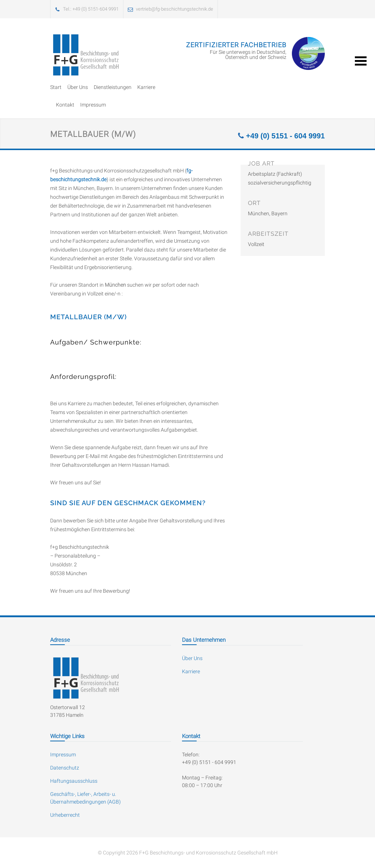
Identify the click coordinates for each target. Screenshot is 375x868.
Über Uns (78, 87)
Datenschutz (65, 768)
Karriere (146, 87)
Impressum (93, 105)
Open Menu (361, 61)
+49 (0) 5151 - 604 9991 (284, 136)
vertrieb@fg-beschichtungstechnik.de (174, 9)
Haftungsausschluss (74, 781)
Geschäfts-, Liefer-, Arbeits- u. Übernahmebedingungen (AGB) (86, 798)
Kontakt (65, 105)
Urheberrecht (65, 815)
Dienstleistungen (113, 87)
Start (56, 87)
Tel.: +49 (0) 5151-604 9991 (91, 9)
